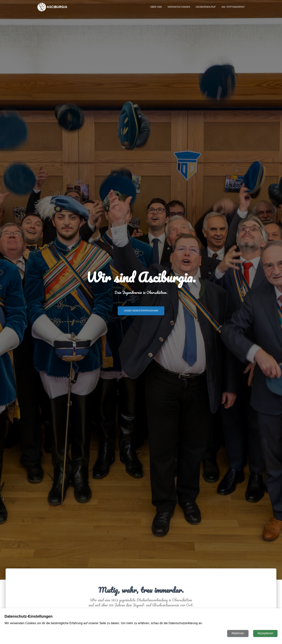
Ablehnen (238, 633)
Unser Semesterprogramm (141, 312)
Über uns (156, 10)
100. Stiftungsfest (233, 10)
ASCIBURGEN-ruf (206, 10)
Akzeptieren (265, 633)
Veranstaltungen (179, 10)
